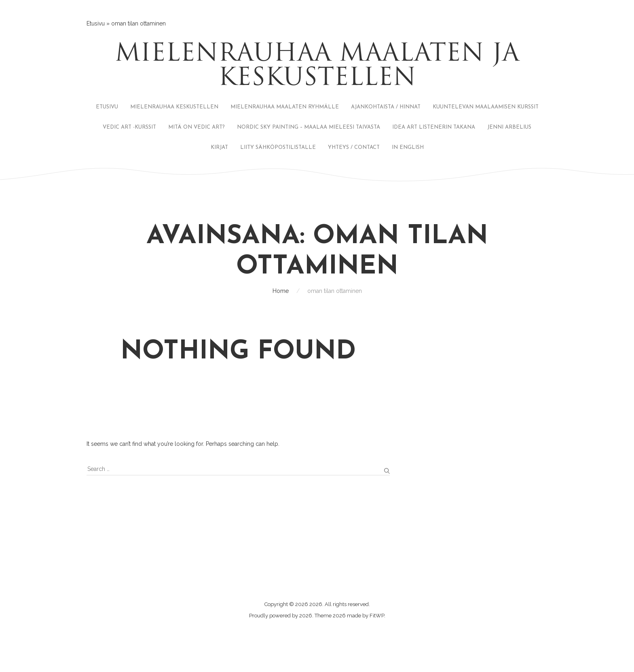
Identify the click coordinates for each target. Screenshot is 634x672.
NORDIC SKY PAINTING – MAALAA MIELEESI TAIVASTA (309, 127)
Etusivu (96, 23)
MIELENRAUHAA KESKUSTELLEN (174, 107)
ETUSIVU (107, 107)
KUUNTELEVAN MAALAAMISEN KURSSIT (486, 107)
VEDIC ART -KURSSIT (129, 127)
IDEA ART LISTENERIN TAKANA (434, 127)
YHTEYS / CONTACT (354, 147)
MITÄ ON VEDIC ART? (197, 127)
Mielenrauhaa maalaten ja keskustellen (317, 67)
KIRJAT (219, 147)
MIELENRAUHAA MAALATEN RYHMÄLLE (285, 107)
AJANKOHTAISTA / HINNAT (386, 107)
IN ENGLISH (408, 147)
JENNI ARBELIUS (509, 127)
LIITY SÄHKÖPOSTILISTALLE (278, 147)
